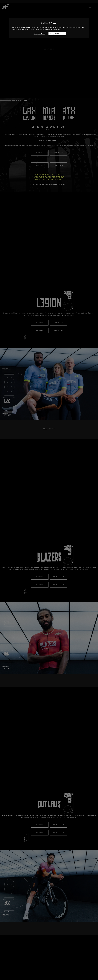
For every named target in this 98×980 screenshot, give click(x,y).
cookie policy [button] (25, 27)
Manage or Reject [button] (40, 34)
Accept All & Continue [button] (57, 34)
